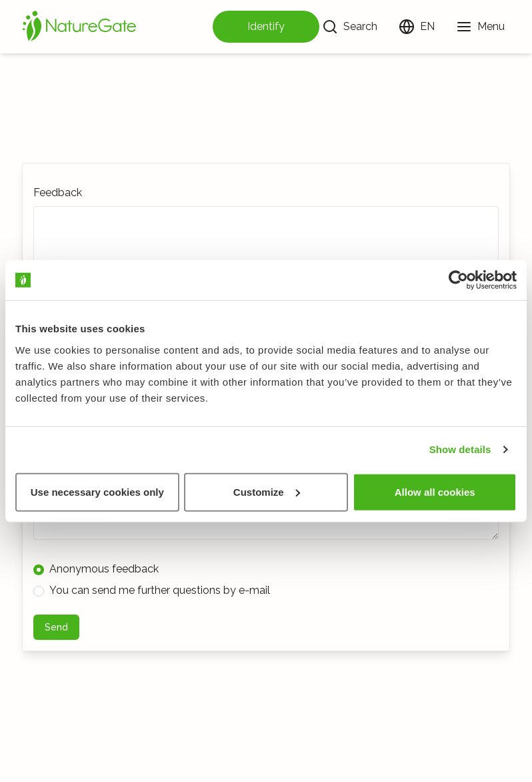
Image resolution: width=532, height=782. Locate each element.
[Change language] (417, 27)
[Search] (350, 27)
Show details (460, 449)
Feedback (58, 192)
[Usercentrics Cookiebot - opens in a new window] (458, 280)
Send (56, 627)
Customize (267, 491)
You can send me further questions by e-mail (152, 590)
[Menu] (480, 27)
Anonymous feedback (96, 569)
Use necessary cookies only (97, 491)
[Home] (79, 27)
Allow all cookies (435, 491)
